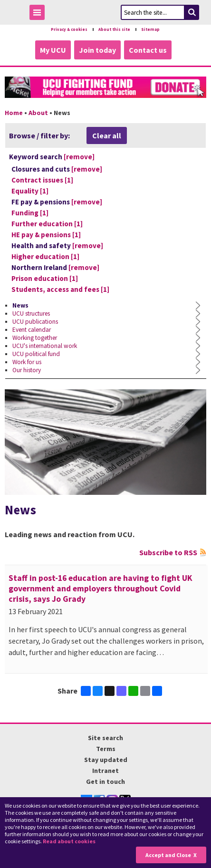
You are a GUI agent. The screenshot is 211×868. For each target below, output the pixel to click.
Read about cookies (69, 841)
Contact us (148, 50)
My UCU (53, 50)
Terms (106, 749)
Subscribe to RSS (168, 552)
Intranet (105, 771)
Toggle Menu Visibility (39, 14)
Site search (105, 738)
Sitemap (150, 29)
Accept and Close (168, 855)
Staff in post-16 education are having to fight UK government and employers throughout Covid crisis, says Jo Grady (101, 588)
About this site (114, 29)
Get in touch (105, 781)
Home (14, 113)
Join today (97, 50)
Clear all (107, 135)
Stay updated (106, 760)
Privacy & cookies (69, 29)
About (38, 113)
